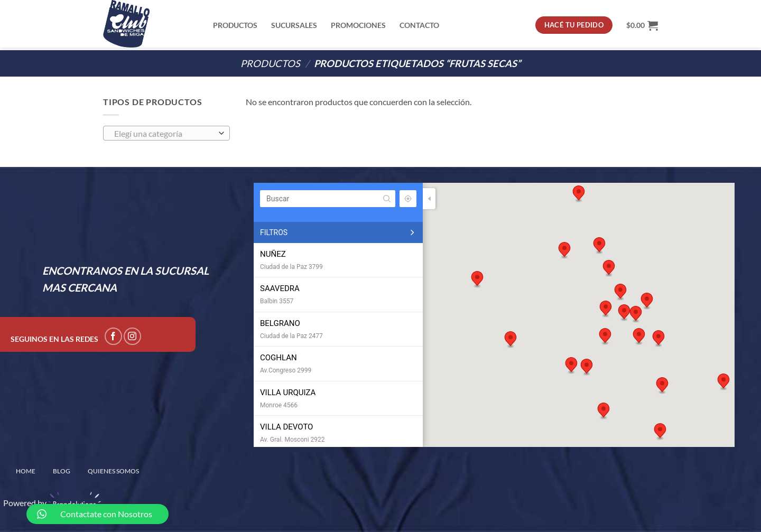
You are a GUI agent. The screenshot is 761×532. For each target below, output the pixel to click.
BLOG (62, 471)
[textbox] (164, 134)
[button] (620, 292)
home (26, 471)
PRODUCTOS (270, 63)
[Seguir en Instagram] (132, 336)
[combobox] (166, 133)
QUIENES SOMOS (113, 471)
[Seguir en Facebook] (113, 336)
